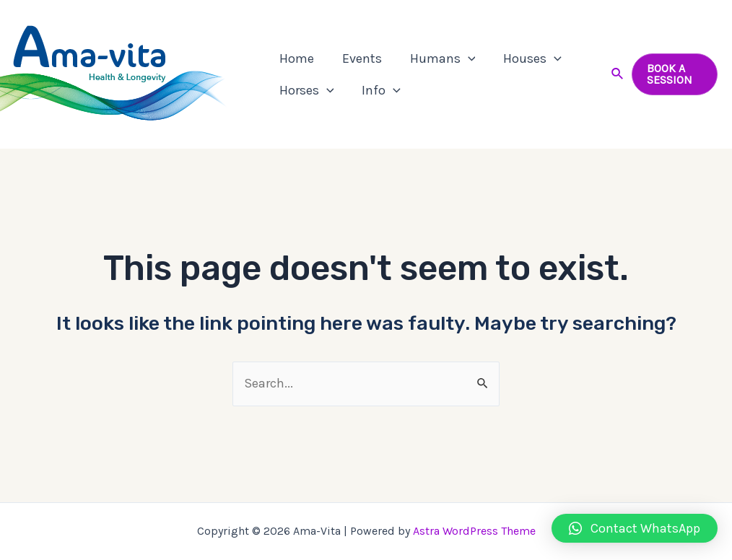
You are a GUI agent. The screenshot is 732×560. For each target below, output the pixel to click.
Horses (305, 90)
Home (295, 58)
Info (378, 90)
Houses (525, 58)
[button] (635, 528)
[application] (462, 58)
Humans (437, 58)
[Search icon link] (616, 74)
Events (358, 58)
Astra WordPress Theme (474, 531)
